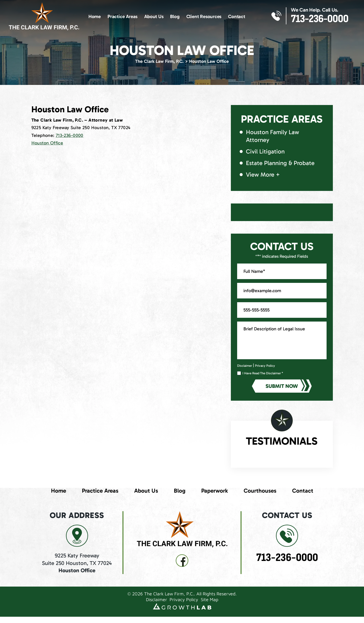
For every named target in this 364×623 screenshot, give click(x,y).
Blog (175, 16)
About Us (154, 16)
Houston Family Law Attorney (273, 136)
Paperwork (215, 491)
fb (182, 561)
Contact (237, 16)
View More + (263, 174)
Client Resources (204, 16)
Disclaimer (245, 366)
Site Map (210, 600)
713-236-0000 (320, 19)
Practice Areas (122, 16)
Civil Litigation (265, 151)
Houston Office (47, 143)
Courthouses (260, 491)
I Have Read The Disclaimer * (263, 373)
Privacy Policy (265, 366)
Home (95, 16)
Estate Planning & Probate (280, 163)
